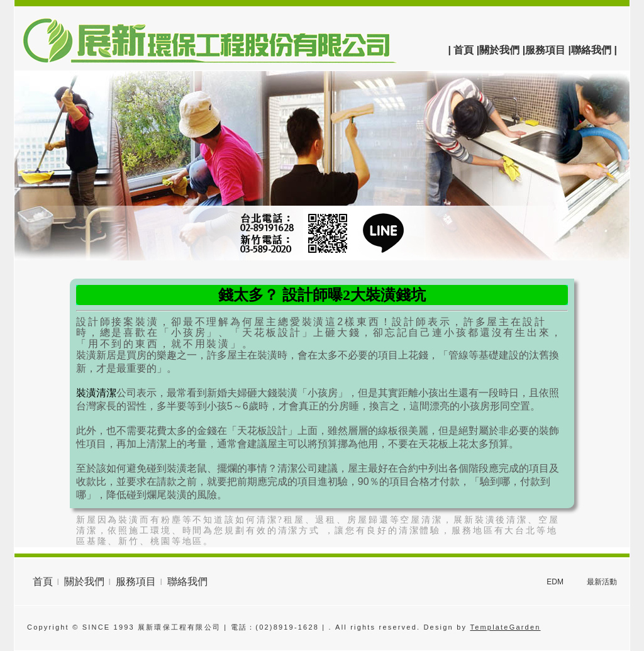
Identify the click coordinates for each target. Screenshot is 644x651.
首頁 (43, 581)
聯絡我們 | (594, 50)
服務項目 (136, 581)
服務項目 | (548, 50)
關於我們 (84, 581)
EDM (555, 582)
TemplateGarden (505, 627)
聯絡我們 (187, 581)
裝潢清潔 (96, 393)
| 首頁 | (464, 50)
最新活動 (602, 582)
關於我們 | (502, 50)
